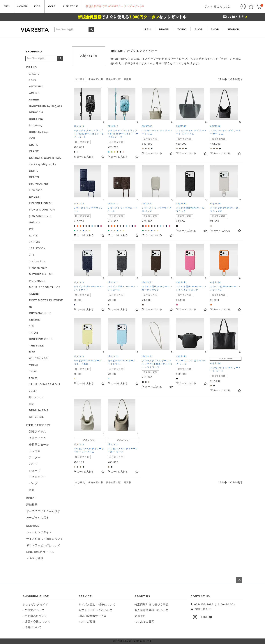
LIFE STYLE (71, 6)
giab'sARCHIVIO (40, 216)
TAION (34, 333)
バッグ (33, 483)
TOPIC (182, 29)
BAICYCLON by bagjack (46, 106)
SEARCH (233, 29)
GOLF (52, 6)
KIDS (37, 6)
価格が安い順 (96, 79)
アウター (35, 457)
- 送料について (32, 627)
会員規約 (140, 616)
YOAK (33, 371)
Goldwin (35, 222)
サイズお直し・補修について (97, 604)
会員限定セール (39, 445)
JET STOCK (37, 248)
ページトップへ (239, 580)
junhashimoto (38, 268)
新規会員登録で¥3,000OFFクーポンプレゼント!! (115, 6)
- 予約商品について (35, 616)
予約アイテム (38, 438)
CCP (32, 138)
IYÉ (32, 229)
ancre (33, 80)
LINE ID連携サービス (92, 616)
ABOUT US (142, 596)
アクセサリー (38, 477)
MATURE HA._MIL (42, 274)
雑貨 (32, 490)
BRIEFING (36, 119)
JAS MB (35, 242)
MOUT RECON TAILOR (45, 287)
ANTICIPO (36, 86)
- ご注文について (34, 610)
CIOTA (34, 145)
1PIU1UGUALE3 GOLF (45, 384)
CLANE (34, 151)
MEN (7, 6)
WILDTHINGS (38, 358)
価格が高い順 (113, 79)
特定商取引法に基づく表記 (152, 604)
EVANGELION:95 (41, 203)
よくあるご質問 (144, 622)
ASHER (34, 100)
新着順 (127, 79)
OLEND (34, 294)
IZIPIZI (34, 236)
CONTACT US (200, 596)
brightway (36, 125)
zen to (33, 378)
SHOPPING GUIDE (36, 596)
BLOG (198, 29)
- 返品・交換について (36, 622)
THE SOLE (36, 346)
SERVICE (85, 596)
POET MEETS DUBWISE (46, 300)
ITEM (147, 29)
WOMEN (22, 6)
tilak (32, 352)
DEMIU (34, 171)
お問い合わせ (201, 609)
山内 (32, 404)
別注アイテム (38, 431)
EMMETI (35, 197)
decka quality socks (43, 164)
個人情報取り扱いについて (152, 610)
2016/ (33, 391)
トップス (35, 451)
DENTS (34, 177)
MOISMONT (37, 281)
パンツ (33, 464)
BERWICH (36, 112)
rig (31, 307)
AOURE (34, 93)
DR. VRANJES (39, 184)
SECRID (35, 320)
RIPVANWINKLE (40, 313)
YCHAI (34, 365)
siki (31, 326)
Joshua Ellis (38, 261)
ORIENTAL (36, 417)
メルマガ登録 (87, 622)
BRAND (164, 29)
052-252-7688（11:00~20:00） (213, 604)
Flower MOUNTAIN (42, 210)
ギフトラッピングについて (96, 610)
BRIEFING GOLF (41, 339)
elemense (36, 190)
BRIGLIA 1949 (39, 132)
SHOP (215, 29)
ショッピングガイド (35, 604)
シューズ (35, 470)
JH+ (32, 255)
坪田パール (36, 397)
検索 (91, 29)
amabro (34, 74)
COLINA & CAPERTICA (45, 158)
